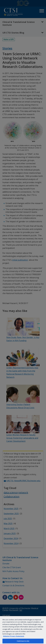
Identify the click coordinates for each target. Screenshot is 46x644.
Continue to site (23, 641)
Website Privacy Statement (14, 636)
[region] (23, 630)
